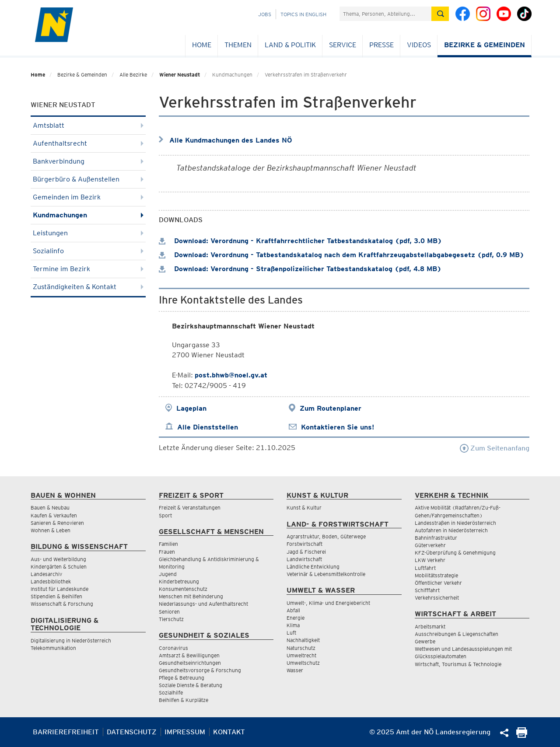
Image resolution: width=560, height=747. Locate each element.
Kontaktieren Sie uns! (338, 427)
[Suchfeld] (385, 14)
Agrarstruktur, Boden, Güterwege (326, 536)
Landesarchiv (46, 574)
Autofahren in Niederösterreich (451, 530)
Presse (381, 45)
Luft (291, 633)
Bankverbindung (88, 161)
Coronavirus (173, 648)
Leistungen (88, 233)
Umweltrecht (301, 655)
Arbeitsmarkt (430, 627)
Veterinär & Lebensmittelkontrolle (326, 574)
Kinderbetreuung (179, 581)
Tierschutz (171, 619)
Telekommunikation (53, 648)
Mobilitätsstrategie (436, 575)
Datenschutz (132, 732)
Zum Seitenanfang (495, 448)
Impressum (185, 732)
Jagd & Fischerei (306, 552)
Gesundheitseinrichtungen (190, 663)
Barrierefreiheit (66, 732)
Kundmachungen (88, 215)
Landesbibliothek (51, 581)
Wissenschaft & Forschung (62, 604)
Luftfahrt (425, 568)
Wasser (295, 670)
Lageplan (191, 408)
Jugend (168, 574)
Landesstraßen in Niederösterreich (455, 523)
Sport (165, 515)
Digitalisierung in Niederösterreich (71, 641)
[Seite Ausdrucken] (522, 735)
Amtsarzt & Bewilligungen (189, 655)
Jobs (265, 14)
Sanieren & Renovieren (57, 523)
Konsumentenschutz (183, 589)
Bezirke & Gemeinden (485, 45)
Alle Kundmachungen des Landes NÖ (231, 140)
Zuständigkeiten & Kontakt (88, 287)
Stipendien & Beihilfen (56, 596)
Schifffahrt (427, 590)
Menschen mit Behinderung (191, 596)
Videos (419, 45)
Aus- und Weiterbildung (58, 559)
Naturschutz (301, 648)
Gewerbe (425, 641)
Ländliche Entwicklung (313, 567)
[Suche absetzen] (440, 14)
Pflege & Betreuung (182, 678)
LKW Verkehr (430, 560)
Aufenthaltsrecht (88, 143)
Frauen (167, 552)
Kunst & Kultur (304, 508)
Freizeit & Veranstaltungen (190, 508)
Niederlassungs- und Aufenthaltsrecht (203, 604)
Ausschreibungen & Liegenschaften (457, 634)
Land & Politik (290, 45)
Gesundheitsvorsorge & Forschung (200, 670)
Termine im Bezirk (88, 269)
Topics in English (303, 14)
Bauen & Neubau (50, 508)
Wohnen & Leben (51, 530)
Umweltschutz (303, 663)
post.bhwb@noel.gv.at (231, 375)
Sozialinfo (88, 251)
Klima (293, 625)
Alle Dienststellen (208, 427)
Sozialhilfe (171, 693)
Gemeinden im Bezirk (88, 197)
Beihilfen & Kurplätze (184, 700)
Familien (168, 544)
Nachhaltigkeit (303, 640)
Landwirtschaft (304, 559)
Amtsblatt (88, 125)
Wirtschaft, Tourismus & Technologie (458, 664)
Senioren (169, 612)
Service (343, 45)
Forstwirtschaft (304, 544)
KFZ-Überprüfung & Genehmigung (455, 553)
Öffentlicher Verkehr (438, 583)
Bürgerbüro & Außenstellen (88, 179)
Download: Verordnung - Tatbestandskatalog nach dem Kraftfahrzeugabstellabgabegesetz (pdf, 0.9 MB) (341, 255)
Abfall (293, 610)
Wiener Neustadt (180, 75)
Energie (296, 618)
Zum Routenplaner (331, 408)
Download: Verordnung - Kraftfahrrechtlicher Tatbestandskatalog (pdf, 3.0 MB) (300, 241)
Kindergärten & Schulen (59, 567)
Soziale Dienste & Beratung (191, 685)
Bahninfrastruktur (436, 538)
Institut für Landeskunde (59, 589)
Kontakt (229, 732)
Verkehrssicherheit (437, 598)
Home (202, 45)
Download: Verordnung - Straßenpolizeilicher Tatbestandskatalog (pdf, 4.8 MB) (300, 269)
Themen (238, 45)
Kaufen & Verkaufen (54, 515)
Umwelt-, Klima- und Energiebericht (328, 603)
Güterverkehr (430, 545)
